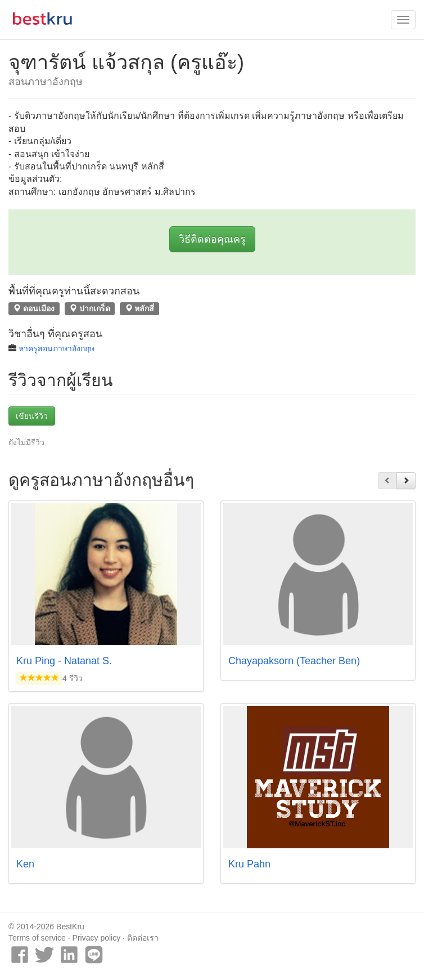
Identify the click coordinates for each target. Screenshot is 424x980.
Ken (25, 864)
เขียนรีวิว (32, 416)
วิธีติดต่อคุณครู (212, 239)
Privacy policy (97, 938)
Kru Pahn (249, 864)
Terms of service (37, 938)
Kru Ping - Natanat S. (64, 661)
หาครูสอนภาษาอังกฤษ (57, 348)
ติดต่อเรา (143, 938)
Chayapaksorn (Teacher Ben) (294, 661)
